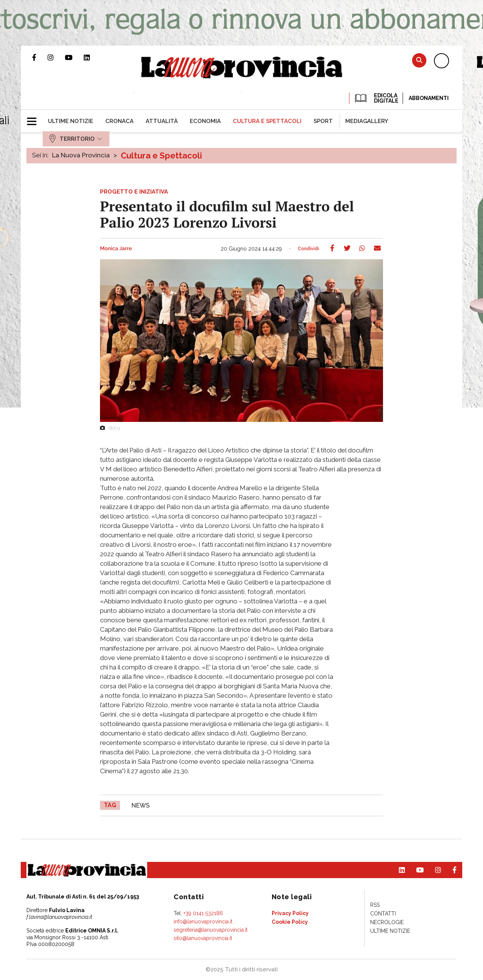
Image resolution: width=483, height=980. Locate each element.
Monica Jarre (116, 249)
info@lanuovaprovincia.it (203, 922)
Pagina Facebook (40, 57)
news (141, 805)
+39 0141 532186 (203, 913)
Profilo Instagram (56, 57)
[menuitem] (71, 121)
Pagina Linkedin (92, 57)
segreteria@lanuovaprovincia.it (211, 930)
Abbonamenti (429, 98)
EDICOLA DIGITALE (376, 98)
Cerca (419, 60)
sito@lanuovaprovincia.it (203, 938)
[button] (35, 118)
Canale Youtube (74, 57)
